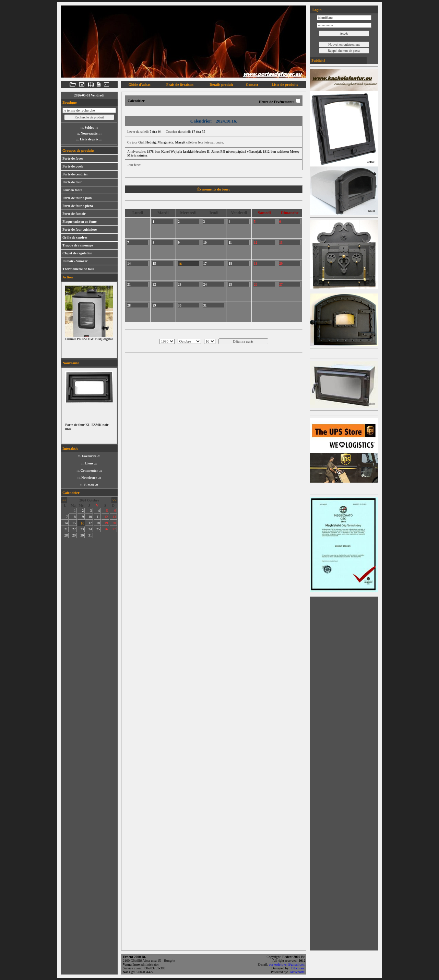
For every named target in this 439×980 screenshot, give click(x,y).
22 (74, 529)
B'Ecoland (299, 968)
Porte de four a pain (77, 198)
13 (114, 517)
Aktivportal (298, 972)
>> (114, 500)
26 (106, 529)
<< (64, 500)
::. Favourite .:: (89, 456)
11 (98, 517)
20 (114, 523)
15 (74, 523)
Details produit (221, 85)
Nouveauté (71, 363)
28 (66, 535)
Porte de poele (73, 166)
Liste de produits (285, 85)
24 (90, 529)
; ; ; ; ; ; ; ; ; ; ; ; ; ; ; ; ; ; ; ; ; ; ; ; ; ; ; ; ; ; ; (210, 341)
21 (66, 529)
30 (82, 535)
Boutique (69, 102)
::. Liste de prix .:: (89, 139)
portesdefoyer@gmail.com (288, 964)
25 (98, 529)
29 (74, 535)
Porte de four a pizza (78, 206)
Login (316, 10)
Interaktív (70, 448)
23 (82, 529)
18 (98, 523)
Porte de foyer (73, 158)
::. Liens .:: (89, 463)
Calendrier (71, 493)
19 (106, 523)
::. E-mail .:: (89, 485)
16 (82, 523)
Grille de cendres (75, 237)
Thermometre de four (78, 269)
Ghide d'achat (139, 85)
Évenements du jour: (213, 189)
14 (66, 523)
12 (106, 517)
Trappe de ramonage (78, 245)
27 (114, 529)
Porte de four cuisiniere (80, 229)
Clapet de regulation (77, 253)
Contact (252, 85)
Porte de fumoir (74, 214)
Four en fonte (72, 190)
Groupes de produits (78, 151)
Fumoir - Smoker (75, 261)
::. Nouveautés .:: (89, 133)
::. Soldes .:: (89, 128)
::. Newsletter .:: (89, 478)
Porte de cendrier (75, 174)
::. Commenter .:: (89, 470)
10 (90, 517)
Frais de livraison (180, 85)
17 (90, 523)
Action (68, 277)
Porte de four (72, 182)
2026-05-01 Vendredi (89, 95)
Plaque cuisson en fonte (80, 222)
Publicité (318, 61)
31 (90, 535)
